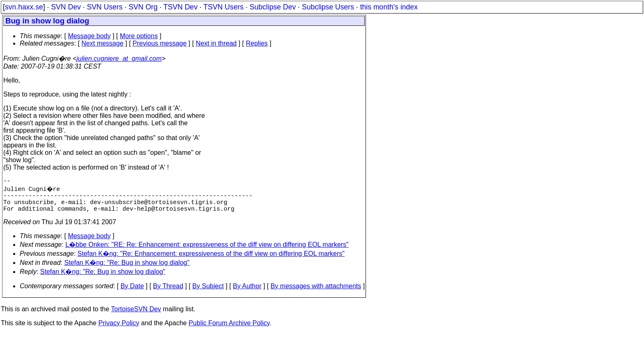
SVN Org (143, 7)
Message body (89, 36)
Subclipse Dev (273, 7)
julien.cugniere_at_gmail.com (119, 59)
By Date (132, 293)
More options (139, 36)
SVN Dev (66, 7)
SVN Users (105, 7)
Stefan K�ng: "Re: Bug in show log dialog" (127, 269)
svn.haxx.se (24, 7)
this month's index (389, 7)
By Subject (208, 293)
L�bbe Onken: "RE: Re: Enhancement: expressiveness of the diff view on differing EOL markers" (207, 251)
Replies (257, 43)
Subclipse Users (328, 7)
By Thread (168, 293)
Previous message (160, 43)
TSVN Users (223, 7)
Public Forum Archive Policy (229, 330)
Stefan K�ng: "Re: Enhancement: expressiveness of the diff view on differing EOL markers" (211, 260)
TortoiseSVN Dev (136, 316)
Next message (102, 43)
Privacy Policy (119, 330)
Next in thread (216, 43)
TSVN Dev (181, 7)
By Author (247, 293)
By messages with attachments (316, 293)
